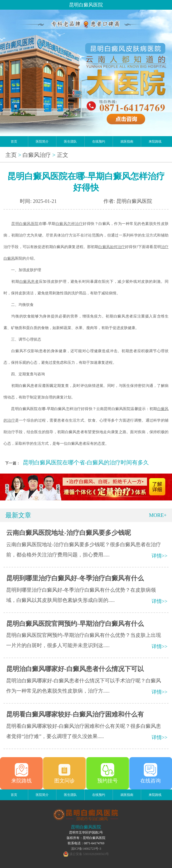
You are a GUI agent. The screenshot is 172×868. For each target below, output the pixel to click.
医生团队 (70, 142)
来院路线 (155, 142)
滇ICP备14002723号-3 (86, 849)
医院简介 (42, 142)
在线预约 (99, 142)
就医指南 (127, 142)
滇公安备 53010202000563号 (89, 854)
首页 (14, 142)
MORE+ (158, 515)
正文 (63, 155)
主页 (11, 155)
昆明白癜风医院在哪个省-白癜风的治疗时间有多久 (86, 463)
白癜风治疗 (37, 155)
